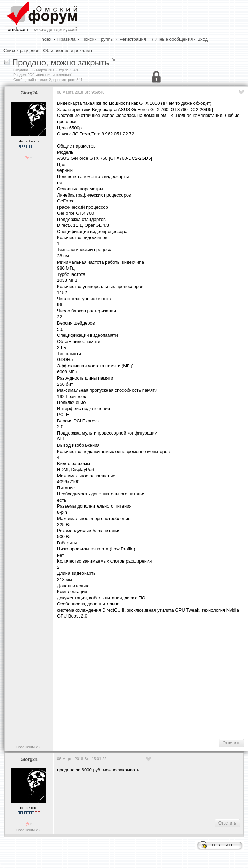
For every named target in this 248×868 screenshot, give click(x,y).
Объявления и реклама (68, 51)
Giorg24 (29, 93)
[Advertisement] (151, 678)
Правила (67, 39)
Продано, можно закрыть (61, 62)
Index (46, 39)
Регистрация (133, 39)
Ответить (231, 743)
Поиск (88, 39)
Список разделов (21, 51)
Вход (203, 39)
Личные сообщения (173, 39)
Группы (106, 39)
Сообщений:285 (29, 747)
